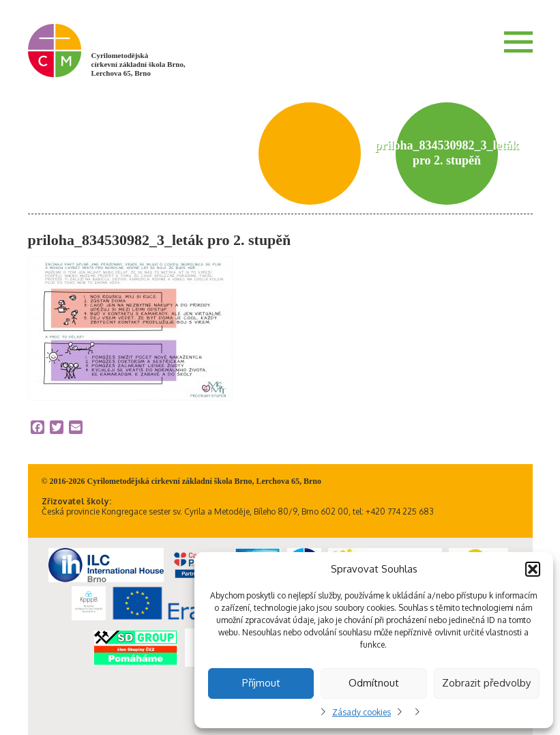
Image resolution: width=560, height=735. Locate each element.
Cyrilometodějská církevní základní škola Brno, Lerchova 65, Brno (138, 64)
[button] (533, 569)
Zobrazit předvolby (486, 683)
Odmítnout (374, 683)
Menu (518, 42)
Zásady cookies (362, 712)
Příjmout (261, 683)
